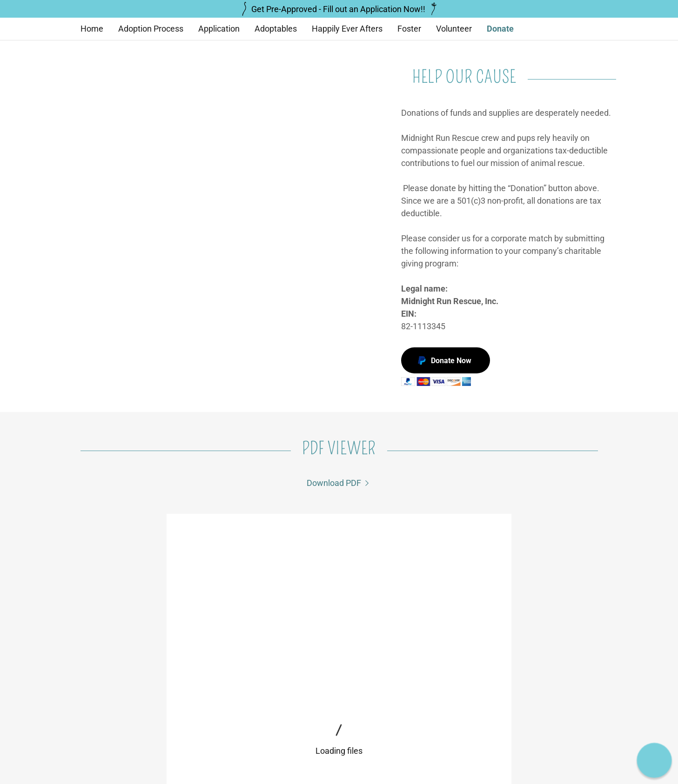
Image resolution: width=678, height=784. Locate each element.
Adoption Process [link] (151, 29)
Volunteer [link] (454, 29)
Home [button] (200, 761)
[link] (339, 483)
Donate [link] (500, 29)
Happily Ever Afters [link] (347, 29)
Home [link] (92, 29)
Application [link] (219, 29)
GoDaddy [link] (584, 736)
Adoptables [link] (276, 29)
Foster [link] (409, 29)
